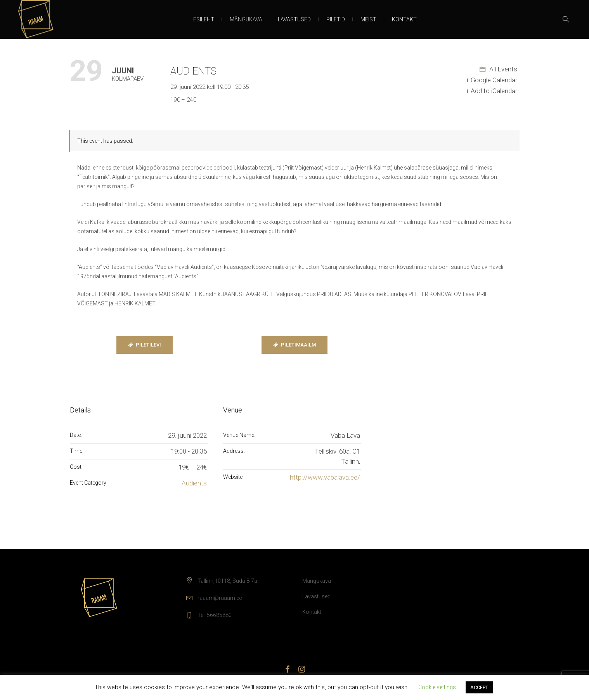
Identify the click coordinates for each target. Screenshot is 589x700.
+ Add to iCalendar (491, 91)
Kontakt (312, 612)
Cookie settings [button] (437, 687)
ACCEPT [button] (479, 687)
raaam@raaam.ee (220, 598)
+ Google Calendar (491, 80)
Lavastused (316, 596)
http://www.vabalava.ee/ (325, 477)
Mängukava (317, 581)
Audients (194, 483)
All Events (502, 69)
